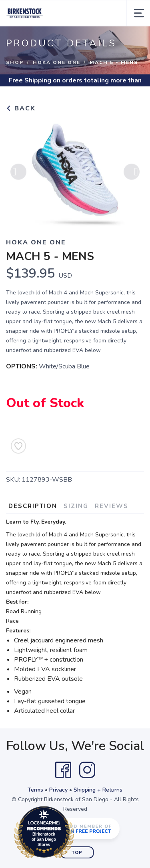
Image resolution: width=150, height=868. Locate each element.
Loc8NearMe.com (79, 834)
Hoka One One (57, 62)
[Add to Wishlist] (18, 446)
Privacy (58, 790)
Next (132, 174)
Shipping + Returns (98, 790)
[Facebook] (63, 770)
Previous (18, 174)
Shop (15, 62)
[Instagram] (87, 770)
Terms (35, 790)
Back (21, 108)
